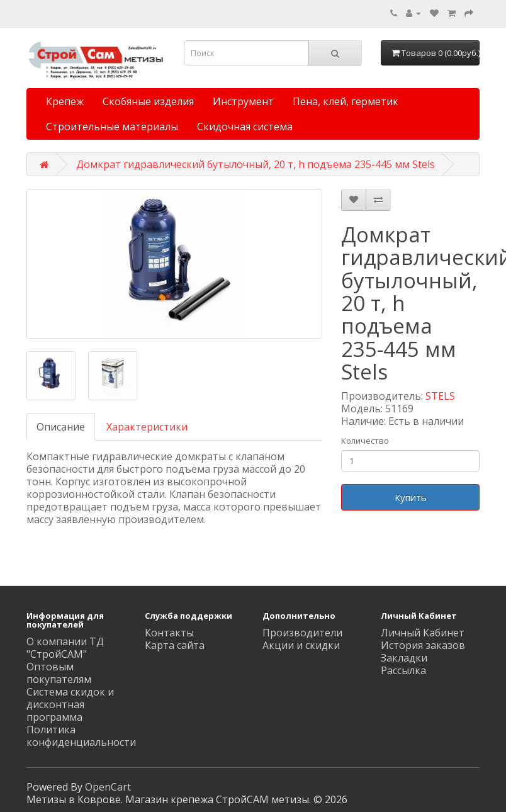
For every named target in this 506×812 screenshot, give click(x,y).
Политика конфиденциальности (81, 736)
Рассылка (403, 670)
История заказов (423, 645)
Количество (365, 441)
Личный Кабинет (423, 633)
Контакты (169, 633)
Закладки (404, 658)
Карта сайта (175, 645)
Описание (61, 427)
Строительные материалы (112, 127)
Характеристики (147, 427)
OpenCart (108, 787)
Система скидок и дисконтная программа (70, 704)
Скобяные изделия (148, 101)
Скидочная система (245, 127)
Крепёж (65, 101)
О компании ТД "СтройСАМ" (65, 648)
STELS (440, 396)
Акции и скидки (301, 645)
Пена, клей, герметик (346, 101)
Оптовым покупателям (59, 673)
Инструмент (243, 101)
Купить (411, 497)
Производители (302, 633)
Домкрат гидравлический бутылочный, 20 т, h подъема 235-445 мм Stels (256, 164)
